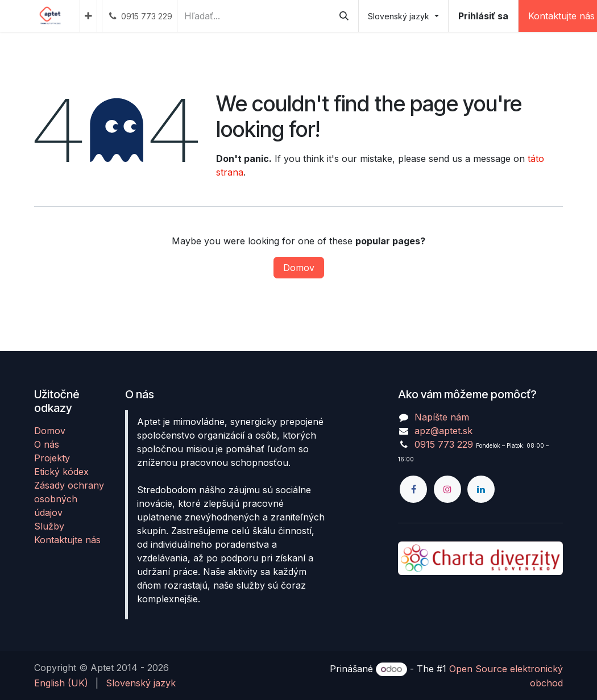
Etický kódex (61, 472)
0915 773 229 (444, 444)
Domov (299, 268)
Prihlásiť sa (483, 16)
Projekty (52, 458)
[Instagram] (447, 489)
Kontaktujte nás (67, 540)
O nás (47, 444)
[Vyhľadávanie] (344, 16)
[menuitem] (88, 16)
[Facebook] (413, 489)
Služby (49, 526)
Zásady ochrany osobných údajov (69, 499)
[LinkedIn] (481, 489)
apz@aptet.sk (443, 431)
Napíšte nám (442, 417)
